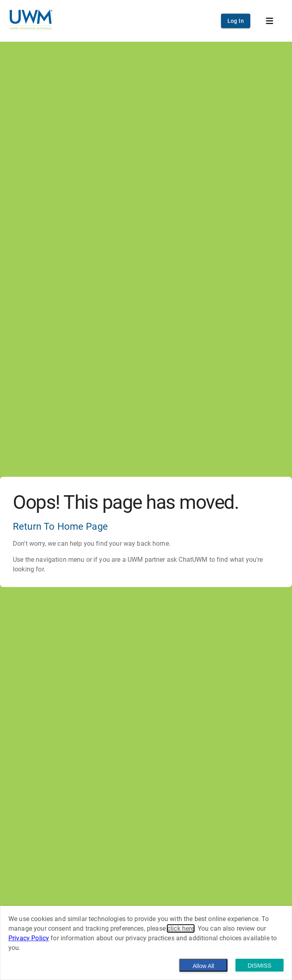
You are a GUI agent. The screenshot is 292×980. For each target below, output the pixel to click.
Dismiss (259, 966)
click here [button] (181, 928)
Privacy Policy (29, 938)
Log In (236, 21)
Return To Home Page (60, 526)
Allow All (203, 966)
